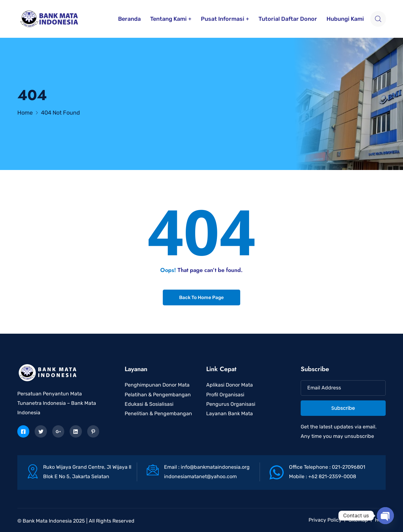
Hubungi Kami (345, 19)
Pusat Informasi (223, 19)
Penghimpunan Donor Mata (157, 385)
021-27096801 (349, 467)
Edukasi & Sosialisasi (149, 404)
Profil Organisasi (225, 395)
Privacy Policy (325, 520)
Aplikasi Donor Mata (230, 385)
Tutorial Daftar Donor (288, 19)
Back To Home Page (201, 297)
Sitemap (358, 520)
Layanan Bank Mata (230, 413)
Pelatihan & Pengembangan (158, 395)
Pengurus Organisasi (231, 404)
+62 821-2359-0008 (332, 476)
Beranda (129, 19)
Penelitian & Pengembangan (158, 413)
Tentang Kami (168, 19)
